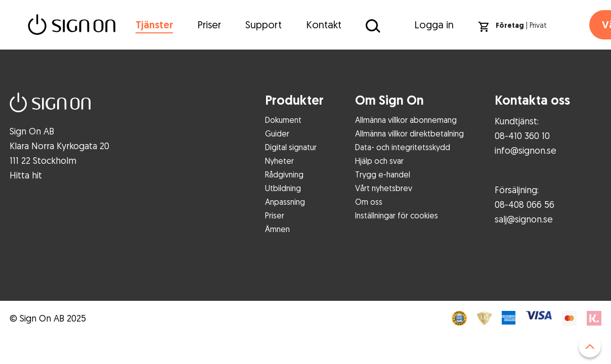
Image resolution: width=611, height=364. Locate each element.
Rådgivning (284, 174)
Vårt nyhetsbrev (384, 188)
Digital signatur (291, 147)
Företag (510, 25)
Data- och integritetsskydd (403, 147)
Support (264, 25)
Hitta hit (26, 175)
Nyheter (279, 161)
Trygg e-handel (383, 174)
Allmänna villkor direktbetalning (409, 133)
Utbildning (283, 188)
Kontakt (324, 25)
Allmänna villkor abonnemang (406, 120)
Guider (277, 133)
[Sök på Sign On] (372, 25)
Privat (538, 25)
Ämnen (277, 229)
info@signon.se (526, 150)
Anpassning (285, 202)
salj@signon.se (524, 219)
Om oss (369, 202)
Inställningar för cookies (397, 215)
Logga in (434, 25)
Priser (209, 25)
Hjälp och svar (379, 161)
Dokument (283, 120)
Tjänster (154, 25)
